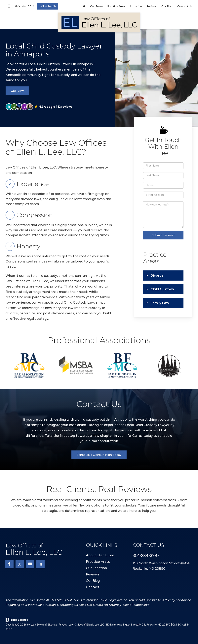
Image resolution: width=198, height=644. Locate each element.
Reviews (152, 6)
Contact (93, 587)
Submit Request (163, 235)
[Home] (84, 7)
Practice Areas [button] (117, 6)
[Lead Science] (17, 620)
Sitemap (52, 625)
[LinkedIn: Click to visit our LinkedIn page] (40, 564)
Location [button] (136, 6)
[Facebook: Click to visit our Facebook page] (9, 564)
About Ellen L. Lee (100, 555)
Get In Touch (48, 6)
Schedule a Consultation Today (99, 455)
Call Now (17, 91)
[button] (39, 107)
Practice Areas (98, 562)
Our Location (97, 568)
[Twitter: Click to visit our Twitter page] (20, 564)
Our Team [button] (96, 6)
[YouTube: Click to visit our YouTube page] (30, 564)
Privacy (63, 625)
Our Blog (167, 6)
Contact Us (185, 6)
